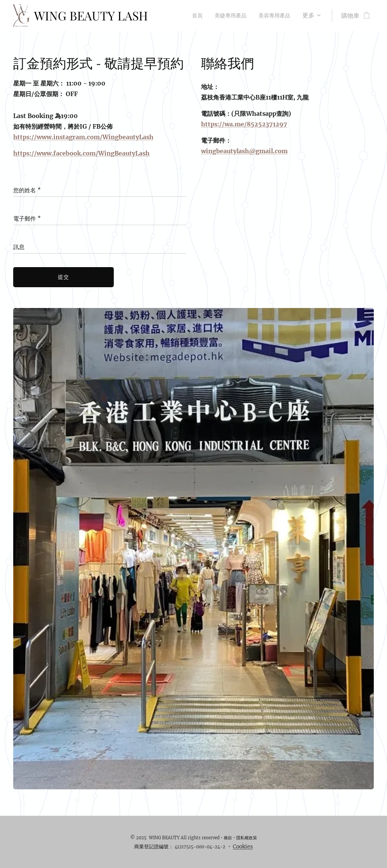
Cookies (243, 846)
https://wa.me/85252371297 (244, 124)
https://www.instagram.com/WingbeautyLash (83, 137)
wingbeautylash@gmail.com (244, 151)
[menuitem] (190, 16)
